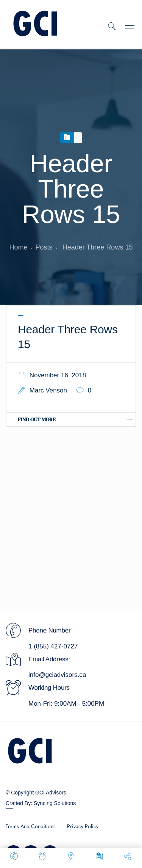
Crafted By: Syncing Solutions (41, 803)
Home (19, 247)
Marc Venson (48, 390)
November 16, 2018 (58, 375)
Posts (44, 247)
